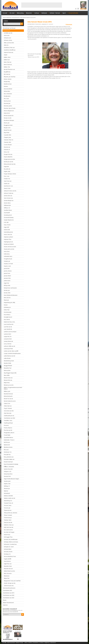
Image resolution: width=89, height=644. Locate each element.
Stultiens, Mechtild (8, 496)
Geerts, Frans (7, 188)
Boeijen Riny (7, 82)
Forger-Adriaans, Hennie (10, 174)
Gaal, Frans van (8, 181)
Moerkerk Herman (8, 394)
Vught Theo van (8, 564)
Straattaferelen (73, 13)
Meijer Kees (7, 383)
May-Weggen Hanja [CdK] (10, 373)
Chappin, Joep (7, 137)
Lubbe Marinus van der (10, 356)
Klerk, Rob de (7, 298)
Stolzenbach (7, 493)
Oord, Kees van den (9, 411)
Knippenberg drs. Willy (9, 302)
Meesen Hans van (8, 378)
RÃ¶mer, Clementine (9, 467)
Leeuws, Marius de (8, 341)
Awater (6, 55)
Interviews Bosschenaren (9, 588)
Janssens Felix (7, 278)
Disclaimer (36, 643)
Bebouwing (20, 13)
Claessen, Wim (7, 142)
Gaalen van (7, 184)
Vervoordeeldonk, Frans (10, 556)
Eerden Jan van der (9, 162)
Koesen (6, 305)
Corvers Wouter (8, 145)
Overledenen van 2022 (9, 418)
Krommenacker (8, 312)
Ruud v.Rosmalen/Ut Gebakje (11, 464)
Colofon (30, 643)
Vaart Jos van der (8, 522)
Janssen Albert (7, 276)
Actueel (5, 13)
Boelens (6, 86)
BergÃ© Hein (7, 72)
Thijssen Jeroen (8, 510)
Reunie (5, 600)
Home (4, 17)
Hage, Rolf (6, 227)
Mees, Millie (7, 375)
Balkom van (7, 60)
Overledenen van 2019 (9, 593)
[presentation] (13, 619)
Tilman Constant (8, 515)
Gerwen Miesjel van (9, 201)
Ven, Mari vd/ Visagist (9, 532)
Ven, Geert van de (8, 530)
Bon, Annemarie (8, 94)
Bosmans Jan (7, 103)
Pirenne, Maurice (8, 428)
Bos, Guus (6, 99)
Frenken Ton (7, 179)
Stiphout (6, 491)
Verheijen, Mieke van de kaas (11, 542)
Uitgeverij (47, 643)
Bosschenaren (16, 17)
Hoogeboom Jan (8, 259)
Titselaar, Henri (8, 520)
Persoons (6, 425)
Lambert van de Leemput (10, 332)
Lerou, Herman (8, 344)
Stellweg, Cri (7, 486)
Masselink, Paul (8, 368)
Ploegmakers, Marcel (9, 433)
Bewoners (29, 13)
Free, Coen (7, 176)
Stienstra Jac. (7, 488)
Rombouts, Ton (8, 452)
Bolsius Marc (7, 91)
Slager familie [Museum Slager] (11, 479)
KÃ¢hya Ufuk (7, 285)
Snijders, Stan (7, 484)
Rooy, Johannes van (9, 457)
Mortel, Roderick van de (10, 401)
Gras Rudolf (7, 213)
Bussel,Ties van (8, 130)
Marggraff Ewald (8, 366)
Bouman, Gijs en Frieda (10, 108)
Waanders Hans (8, 566)
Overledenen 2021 (8, 590)
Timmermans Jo (8, 518)
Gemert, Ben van (8, 196)
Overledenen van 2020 (9, 595)
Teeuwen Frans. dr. (9, 503)
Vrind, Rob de (7, 561)
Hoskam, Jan (7, 261)
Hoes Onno (7, 252)
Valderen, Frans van (9, 525)
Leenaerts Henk (8, 339)
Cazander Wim (8, 135)
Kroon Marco (7, 315)
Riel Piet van (7, 442)
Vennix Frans (7, 535)
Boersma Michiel (8, 89)
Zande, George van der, (10, 583)
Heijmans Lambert (8, 237)
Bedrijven (44, 13)
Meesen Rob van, (8, 380)
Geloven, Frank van (9, 193)
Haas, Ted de (7, 225)
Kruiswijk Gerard (8, 317)
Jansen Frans (7, 273)
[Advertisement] (42, 5)
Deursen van (7, 147)
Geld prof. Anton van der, (10, 191)
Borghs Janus (7, 96)
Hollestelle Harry (8, 256)
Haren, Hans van (8, 235)
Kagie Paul (6, 283)
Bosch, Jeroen (7, 101)
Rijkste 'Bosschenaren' (9, 603)
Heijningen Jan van (8, 242)
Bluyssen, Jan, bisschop (10, 77)
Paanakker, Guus (8, 421)
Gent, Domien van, (8, 198)
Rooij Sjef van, (7, 454)
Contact (41, 643)
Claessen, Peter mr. (9, 140)
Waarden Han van (8, 569)
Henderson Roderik (9, 244)
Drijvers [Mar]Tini (8, 157)
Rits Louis (6, 450)
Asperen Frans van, (9, 52)
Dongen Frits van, (8, 154)
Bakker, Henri (7, 57)
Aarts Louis (7, 35)
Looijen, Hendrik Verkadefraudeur (12, 353)
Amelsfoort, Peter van (9, 48)
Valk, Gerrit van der (9, 527)
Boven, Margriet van (9, 111)
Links (26, 643)
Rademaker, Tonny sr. (9, 440)
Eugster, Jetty (7, 171)
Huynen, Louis (7, 266)
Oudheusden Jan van (9, 416)
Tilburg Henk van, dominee (11, 513)
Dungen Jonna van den (9, 159)
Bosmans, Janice (8, 106)
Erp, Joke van (7, 169)
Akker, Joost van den (9, 43)
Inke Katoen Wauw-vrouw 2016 (28, 17)
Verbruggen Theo (8, 537)
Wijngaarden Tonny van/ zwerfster (12, 581)
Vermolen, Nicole (8, 552)
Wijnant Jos (7, 576)
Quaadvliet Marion (8, 437)
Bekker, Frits (7, 67)
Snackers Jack (7, 481)
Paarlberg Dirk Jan (8, 423)
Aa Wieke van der (8, 33)
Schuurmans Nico (8, 474)
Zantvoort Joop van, (9, 586)
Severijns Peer (7, 476)
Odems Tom (7, 404)
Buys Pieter (7, 133)
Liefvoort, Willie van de (9, 346)
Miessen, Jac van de (9, 385)
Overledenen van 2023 (9, 598)
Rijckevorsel (7, 445)
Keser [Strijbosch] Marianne (11, 295)
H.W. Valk (6, 222)
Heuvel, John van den (9, 249)
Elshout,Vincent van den (10, 164)
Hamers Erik (7, 230)
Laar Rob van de (8, 327)
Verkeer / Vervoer (55, 13)
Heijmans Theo (8, 239)
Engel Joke (6, 167)
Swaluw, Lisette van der (10, 498)
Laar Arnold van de (9, 324)
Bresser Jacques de (9, 116)
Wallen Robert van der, (10, 571)
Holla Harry (7, 254)
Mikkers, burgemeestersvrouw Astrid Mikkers (13, 388)
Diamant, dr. (7, 150)
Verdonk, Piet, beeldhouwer (11, 539)
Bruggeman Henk (8, 125)
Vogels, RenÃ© (8, 559)
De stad (12, 13)
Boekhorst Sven (8, 84)
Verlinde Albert (8, 549)
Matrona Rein (7, 370)
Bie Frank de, (7, 74)
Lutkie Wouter (7, 358)
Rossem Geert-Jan (8, 462)
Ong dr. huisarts (8, 408)
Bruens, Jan (7, 123)
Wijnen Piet (7, 578)
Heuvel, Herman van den (10, 247)
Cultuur (37, 13)
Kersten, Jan (7, 290)
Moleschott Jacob (8, 396)
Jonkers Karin (7, 281)
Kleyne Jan (6, 300)
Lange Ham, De (8, 336)
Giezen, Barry (7, 203)
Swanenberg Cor (8, 501)
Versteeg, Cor (7, 554)
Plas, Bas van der (8, 430)
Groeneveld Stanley (9, 218)
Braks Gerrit (7, 113)
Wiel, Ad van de (8, 573)
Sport (64, 13)
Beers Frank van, (8, 65)
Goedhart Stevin (8, 210)
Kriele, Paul (7, 310)
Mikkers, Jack (7, 391)
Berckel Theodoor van (9, 69)
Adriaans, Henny (8, 40)
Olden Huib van (8, 406)
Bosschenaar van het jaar (9, 28)
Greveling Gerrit (8, 215)
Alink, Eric (6, 45)
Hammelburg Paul (8, 232)
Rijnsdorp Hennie (8, 447)
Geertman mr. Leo (8, 186)
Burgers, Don (7, 128)
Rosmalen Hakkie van (9, 459)
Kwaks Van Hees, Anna (9, 322)
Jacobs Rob (7, 268)
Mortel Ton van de (8, 399)
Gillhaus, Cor (7, 208)
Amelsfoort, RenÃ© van (10, 50)
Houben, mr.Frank (8, 264)
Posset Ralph (7, 435)
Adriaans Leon (7, 38)
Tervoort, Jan (7, 508)
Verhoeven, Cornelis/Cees (10, 544)
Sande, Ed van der (8, 469)
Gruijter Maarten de (9, 220)
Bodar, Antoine (8, 79)
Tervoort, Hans (8, 505)
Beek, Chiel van (8, 62)
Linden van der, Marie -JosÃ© (11, 351)
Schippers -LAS (8, 471)
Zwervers (5, 605)
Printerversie (69, 24)
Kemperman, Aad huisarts (10, 288)
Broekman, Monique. (9, 120)
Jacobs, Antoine (8, 271)
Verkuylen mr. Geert (9, 547)
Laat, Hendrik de (8, 329)
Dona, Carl (7, 152)
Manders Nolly (7, 363)
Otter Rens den (8, 413)
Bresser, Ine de (8, 118)
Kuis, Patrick (7, 319)
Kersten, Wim (7, 293)
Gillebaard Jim (7, 205)
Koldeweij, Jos (7, 307)
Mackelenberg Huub (9, 361)
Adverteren (53, 643)
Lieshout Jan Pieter (8, 349)
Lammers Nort (7, 334)
